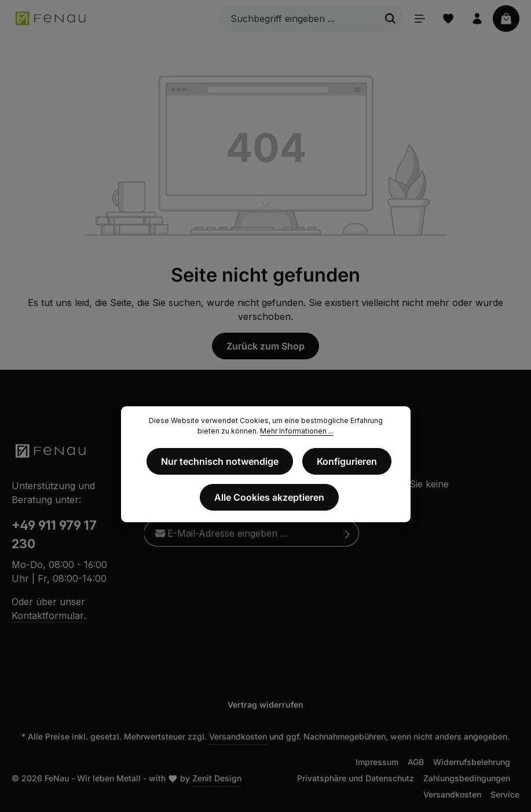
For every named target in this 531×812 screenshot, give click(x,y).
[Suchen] (390, 19)
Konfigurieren (347, 461)
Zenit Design (217, 778)
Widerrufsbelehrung (472, 762)
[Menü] (419, 19)
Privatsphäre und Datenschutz (356, 778)
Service (505, 794)
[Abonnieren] (348, 533)
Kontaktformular (48, 616)
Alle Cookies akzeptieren (269, 497)
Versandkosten (238, 736)
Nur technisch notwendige (220, 461)
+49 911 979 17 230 (54, 534)
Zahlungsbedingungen (467, 778)
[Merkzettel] (448, 19)
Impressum (377, 762)
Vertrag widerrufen (265, 704)
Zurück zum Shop (265, 346)
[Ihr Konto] (477, 19)
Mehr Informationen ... (297, 431)
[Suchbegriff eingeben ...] (297, 19)
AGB (416, 762)
